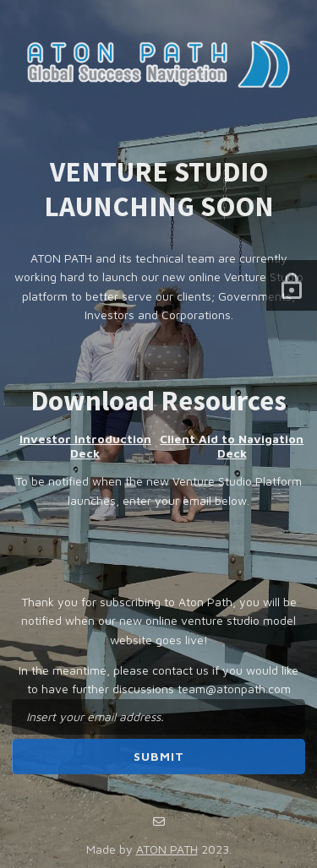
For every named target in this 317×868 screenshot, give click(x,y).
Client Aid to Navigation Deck (232, 446)
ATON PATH (167, 849)
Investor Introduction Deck (85, 446)
